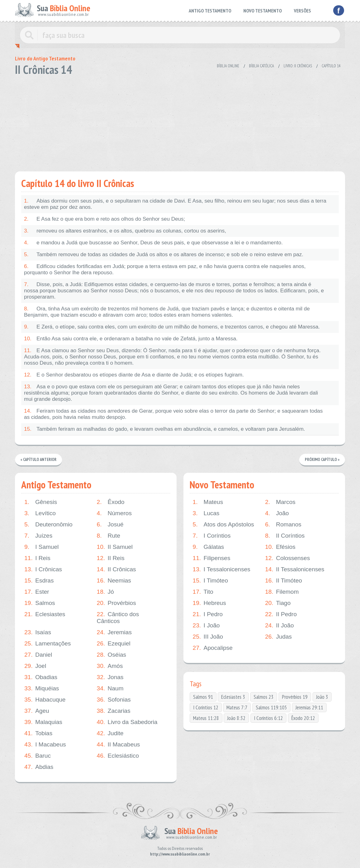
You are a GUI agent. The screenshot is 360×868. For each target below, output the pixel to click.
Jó (105, 592)
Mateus (208, 502)
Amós (110, 666)
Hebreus (209, 603)
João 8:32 (236, 718)
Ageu (37, 711)
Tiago (278, 603)
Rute (108, 536)
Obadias (41, 677)
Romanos (283, 525)
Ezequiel (114, 644)
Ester (37, 592)
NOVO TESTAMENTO (263, 11)
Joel (35, 666)
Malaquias (43, 722)
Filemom (282, 592)
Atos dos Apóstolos (224, 525)
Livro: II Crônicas (298, 66)
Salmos (40, 603)
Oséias (111, 655)
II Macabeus (118, 745)
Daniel (38, 655)
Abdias (39, 767)
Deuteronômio (48, 525)
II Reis (111, 558)
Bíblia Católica (261, 66)
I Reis (37, 558)
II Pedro (281, 614)
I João (206, 626)
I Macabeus (45, 745)
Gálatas (208, 547)
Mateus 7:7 (237, 707)
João (277, 513)
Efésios (280, 547)
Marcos (280, 502)
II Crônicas (116, 569)
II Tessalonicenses (295, 569)
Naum (110, 688)
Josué (110, 525)
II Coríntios (285, 536)
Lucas (206, 513)
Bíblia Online (228, 66)
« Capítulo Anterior (39, 460)
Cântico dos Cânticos (118, 618)
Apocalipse (213, 648)
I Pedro (208, 614)
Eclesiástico (118, 756)
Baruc (38, 756)
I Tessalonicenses (222, 569)
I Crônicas (43, 569)
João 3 (322, 697)
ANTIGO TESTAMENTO (210, 11)
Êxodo (111, 502)
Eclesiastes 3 (233, 697)
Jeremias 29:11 (309, 707)
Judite (110, 733)
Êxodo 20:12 (303, 718)
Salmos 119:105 (271, 707)
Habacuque (45, 700)
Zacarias (114, 711)
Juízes (38, 536)
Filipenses (212, 558)
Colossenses (288, 558)
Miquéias (42, 688)
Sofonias (114, 700)
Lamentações (48, 644)
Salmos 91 (203, 697)
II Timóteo (284, 581)
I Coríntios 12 (206, 707)
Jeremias (114, 632)
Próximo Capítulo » (322, 460)
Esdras (39, 581)
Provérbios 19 (295, 697)
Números (114, 513)
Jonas (110, 677)
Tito (203, 592)
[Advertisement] (180, 122)
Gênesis (41, 502)
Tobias (38, 733)
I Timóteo (210, 581)
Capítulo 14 (331, 66)
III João (208, 637)
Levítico (40, 513)
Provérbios (116, 603)
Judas (279, 637)
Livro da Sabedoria (127, 722)
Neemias (114, 581)
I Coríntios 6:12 (268, 718)
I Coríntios (212, 536)
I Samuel (41, 547)
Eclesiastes (45, 614)
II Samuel (115, 547)
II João (280, 626)
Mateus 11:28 (206, 718)
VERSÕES (302, 11)
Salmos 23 (264, 697)
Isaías (38, 632)
